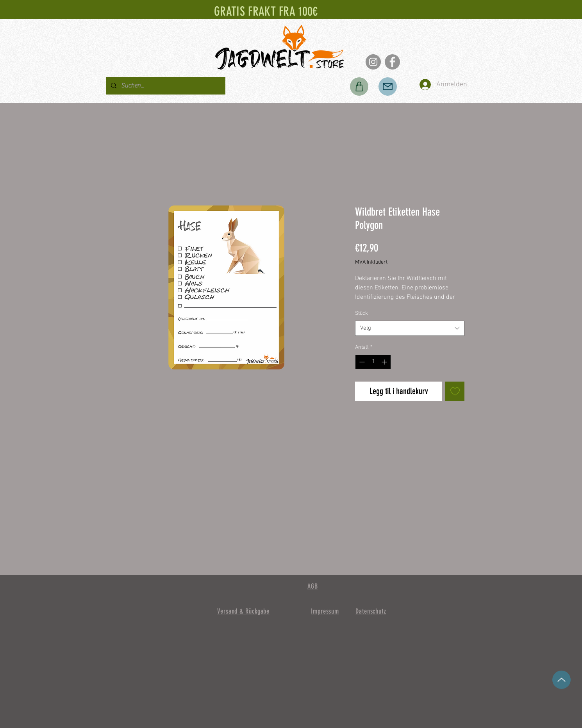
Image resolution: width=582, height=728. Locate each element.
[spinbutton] (373, 362)
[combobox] (410, 328)
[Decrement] (361, 362)
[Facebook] (392, 62)
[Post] (388, 87)
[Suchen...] (165, 86)
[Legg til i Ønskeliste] (455, 391)
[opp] (561, 680)
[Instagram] (373, 62)
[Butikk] (359, 87)
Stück (362, 313)
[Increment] (385, 362)
